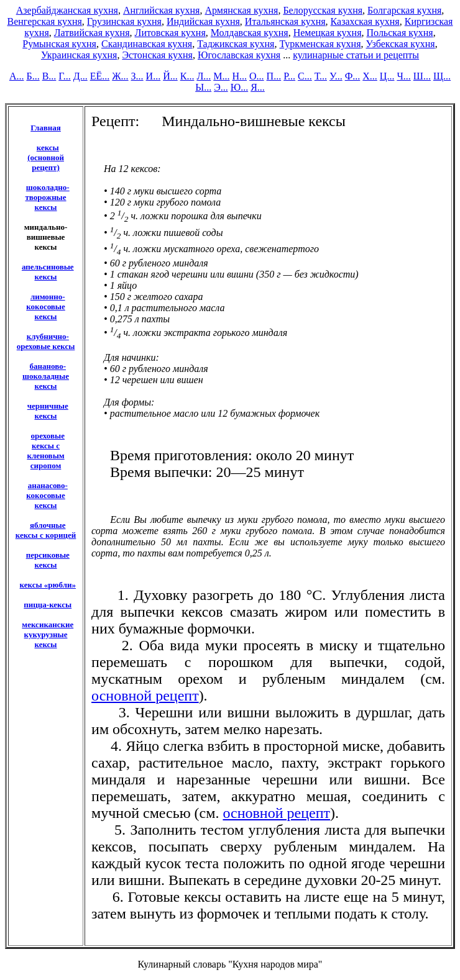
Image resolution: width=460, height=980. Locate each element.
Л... (204, 76)
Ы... (203, 87)
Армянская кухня (241, 10)
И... (154, 76)
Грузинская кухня (124, 21)
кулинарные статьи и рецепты (356, 55)
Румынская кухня (59, 44)
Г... (64, 76)
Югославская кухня (239, 55)
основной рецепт (145, 696)
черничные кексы (48, 411)
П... (274, 76)
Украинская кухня (79, 55)
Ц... (387, 76)
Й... (170, 76)
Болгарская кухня (404, 10)
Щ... (442, 76)
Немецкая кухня (328, 33)
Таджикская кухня (236, 44)
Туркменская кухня (320, 44)
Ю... (239, 87)
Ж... (120, 76)
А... (17, 76)
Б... (33, 76)
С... (305, 76)
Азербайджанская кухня (67, 10)
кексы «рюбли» (48, 585)
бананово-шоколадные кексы (46, 376)
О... (257, 76)
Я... (258, 87)
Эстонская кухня (157, 55)
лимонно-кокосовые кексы (46, 306)
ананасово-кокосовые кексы (47, 495)
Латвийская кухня (92, 33)
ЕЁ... (100, 76)
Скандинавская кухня (147, 44)
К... (187, 76)
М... (221, 76)
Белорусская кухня (323, 10)
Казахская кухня (365, 21)
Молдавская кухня (250, 33)
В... (49, 76)
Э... (221, 87)
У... (336, 76)
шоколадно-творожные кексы (47, 197)
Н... (239, 76)
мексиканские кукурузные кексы (48, 634)
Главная (46, 128)
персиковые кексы (48, 560)
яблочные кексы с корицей (46, 530)
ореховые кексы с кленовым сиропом (46, 451)
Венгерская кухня (45, 21)
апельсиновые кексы (48, 272)
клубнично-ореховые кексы (46, 341)
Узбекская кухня (401, 44)
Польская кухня (400, 33)
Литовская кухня (170, 33)
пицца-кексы (48, 605)
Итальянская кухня (285, 21)
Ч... (403, 76)
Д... (80, 76)
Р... (289, 76)
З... (137, 76)
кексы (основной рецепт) (46, 157)
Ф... (353, 76)
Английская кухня (162, 10)
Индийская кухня (203, 21)
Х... (370, 76)
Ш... (422, 76)
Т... (321, 76)
